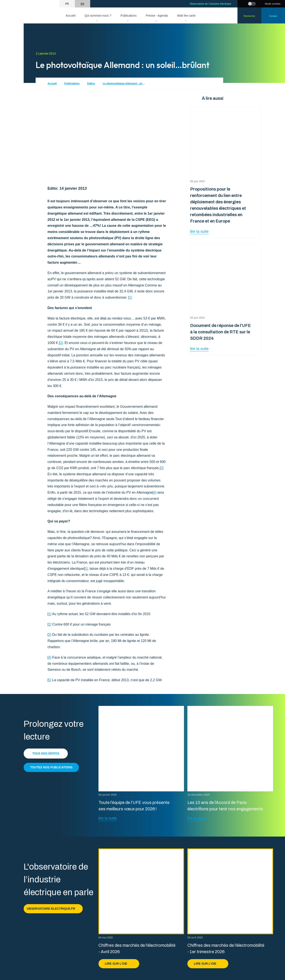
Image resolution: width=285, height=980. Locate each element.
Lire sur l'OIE (119, 964)
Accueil (70, 16)
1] (131, 297)
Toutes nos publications (51, 767)
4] (155, 492)
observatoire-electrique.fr (53, 909)
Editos (91, 84)
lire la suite (199, 231)
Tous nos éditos (46, 753)
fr (67, 4)
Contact (273, 16)
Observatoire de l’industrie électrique (210, 4)
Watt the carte (186, 16)
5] (86, 569)
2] (61, 343)
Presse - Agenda (157, 16)
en (82, 4)
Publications (129, 16)
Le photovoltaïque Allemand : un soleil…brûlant (124, 84)
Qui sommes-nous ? (98, 16)
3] (162, 468)
